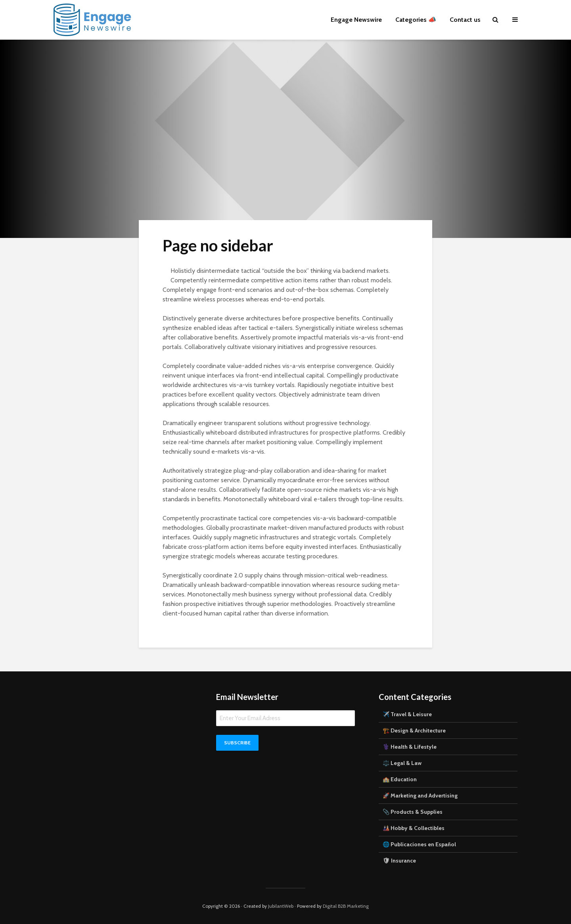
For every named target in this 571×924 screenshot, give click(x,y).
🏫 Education (400, 779)
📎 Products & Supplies (413, 812)
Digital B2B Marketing (346, 906)
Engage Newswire (356, 20)
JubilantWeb (281, 906)
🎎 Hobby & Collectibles (414, 828)
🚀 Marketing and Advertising (420, 796)
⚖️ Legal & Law (402, 763)
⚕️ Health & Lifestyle (410, 747)
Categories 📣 (416, 20)
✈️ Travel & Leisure (407, 714)
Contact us (465, 20)
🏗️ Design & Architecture (414, 730)
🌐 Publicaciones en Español (419, 844)
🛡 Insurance (399, 861)
